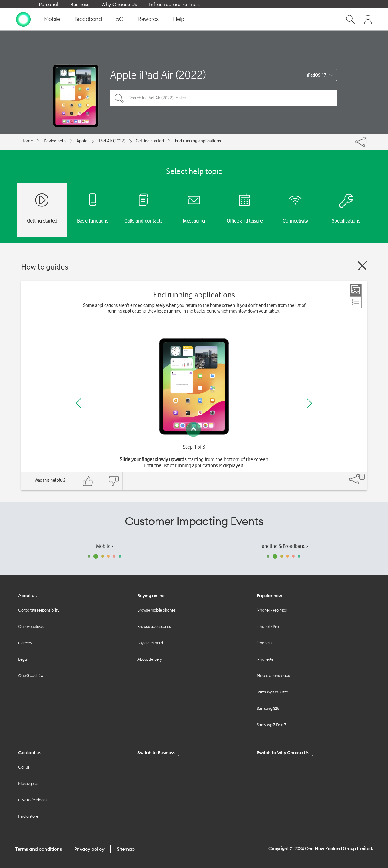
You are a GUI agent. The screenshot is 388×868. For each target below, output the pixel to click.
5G (120, 19)
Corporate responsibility (39, 610)
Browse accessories (154, 626)
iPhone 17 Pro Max (272, 610)
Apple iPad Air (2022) (158, 75)
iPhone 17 (264, 643)
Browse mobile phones (156, 610)
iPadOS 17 (317, 75)
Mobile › (105, 546)
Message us (28, 783)
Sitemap (126, 849)
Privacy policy (89, 849)
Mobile (52, 19)
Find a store (28, 816)
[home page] (23, 19)
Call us (24, 767)
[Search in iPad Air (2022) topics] (224, 98)
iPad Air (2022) (112, 141)
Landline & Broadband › (284, 546)
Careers (25, 643)
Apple (82, 141)
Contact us (30, 753)
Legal (23, 659)
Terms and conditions (38, 849)
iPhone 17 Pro (268, 626)
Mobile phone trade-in (276, 675)
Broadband (88, 19)
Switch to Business (160, 753)
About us (27, 596)
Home (27, 141)
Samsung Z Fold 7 (271, 725)
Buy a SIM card (150, 643)
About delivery (149, 659)
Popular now (269, 596)
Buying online (151, 596)
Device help (55, 141)
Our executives (31, 626)
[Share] (366, 140)
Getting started (150, 141)
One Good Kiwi (31, 675)
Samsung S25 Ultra (273, 692)
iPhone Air (265, 659)
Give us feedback (33, 800)
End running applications (198, 141)
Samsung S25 (268, 708)
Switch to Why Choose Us (286, 753)
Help (179, 19)
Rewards (148, 19)
